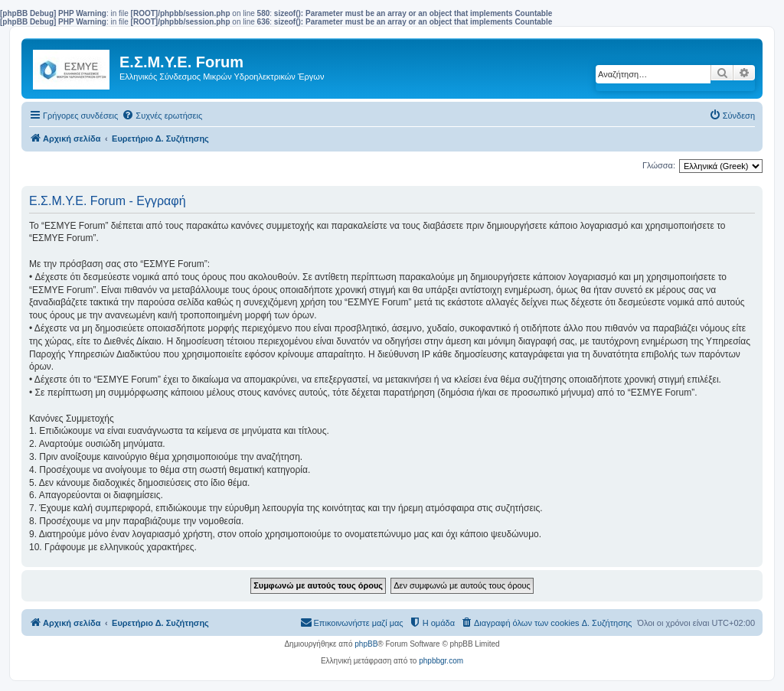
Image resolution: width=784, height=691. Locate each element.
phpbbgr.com (441, 661)
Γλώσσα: (659, 165)
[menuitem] (162, 116)
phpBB (366, 644)
